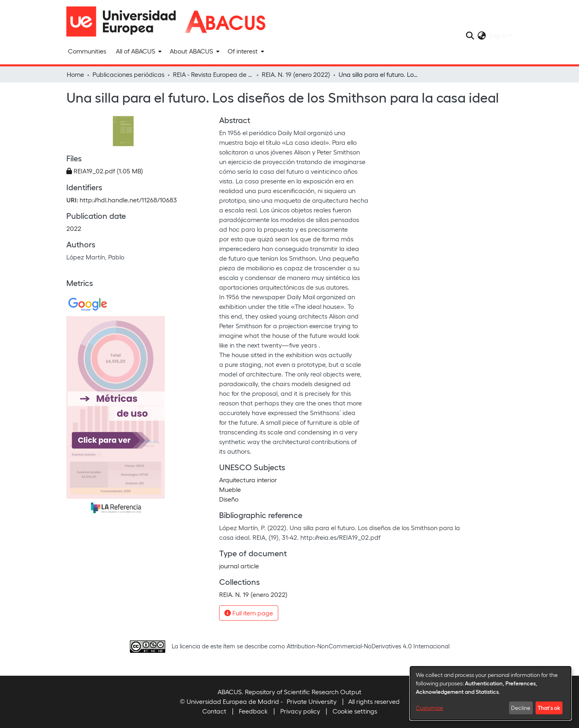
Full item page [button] (249, 613)
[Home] (125, 22)
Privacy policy (300, 711)
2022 (74, 228)
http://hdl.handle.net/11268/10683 (128, 200)
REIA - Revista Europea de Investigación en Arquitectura (213, 74)
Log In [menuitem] (498, 35)
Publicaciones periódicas (128, 74)
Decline (521, 708)
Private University (312, 701)
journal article (239, 566)
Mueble (230, 489)
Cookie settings (355, 711)
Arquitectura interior (248, 480)
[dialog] (491, 693)
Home (75, 74)
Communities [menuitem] (87, 51)
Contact (214, 711)
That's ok (549, 707)
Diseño (229, 499)
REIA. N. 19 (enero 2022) (296, 74)
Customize (429, 708)
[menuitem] (138, 51)
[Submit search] (470, 35)
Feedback (253, 711)
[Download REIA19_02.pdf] (105, 171)
